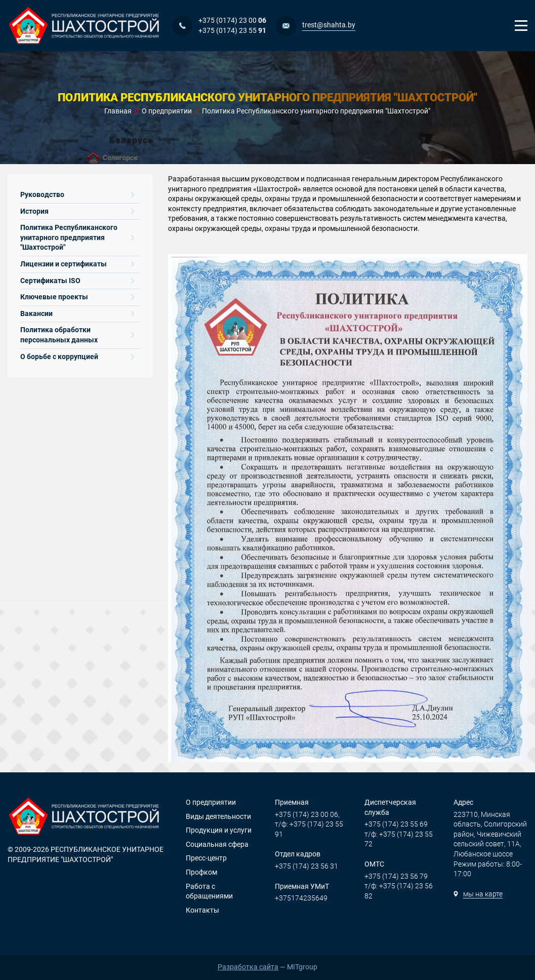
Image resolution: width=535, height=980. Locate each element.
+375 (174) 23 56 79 (396, 876)
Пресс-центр (206, 858)
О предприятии (211, 802)
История (77, 211)
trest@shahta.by (329, 25)
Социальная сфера (217, 844)
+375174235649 (301, 898)
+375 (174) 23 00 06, (307, 814)
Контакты (202, 910)
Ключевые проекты (77, 297)
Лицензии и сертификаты (77, 264)
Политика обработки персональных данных (77, 335)
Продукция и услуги (219, 830)
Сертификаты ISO (77, 281)
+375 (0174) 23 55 (232, 30)
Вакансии (77, 313)
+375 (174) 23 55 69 (396, 824)
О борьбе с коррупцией (77, 357)
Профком (201, 872)
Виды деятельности (218, 816)
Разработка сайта (248, 967)
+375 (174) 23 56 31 (306, 866)
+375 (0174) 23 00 (232, 20)
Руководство (77, 194)
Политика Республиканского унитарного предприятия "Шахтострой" (77, 237)
